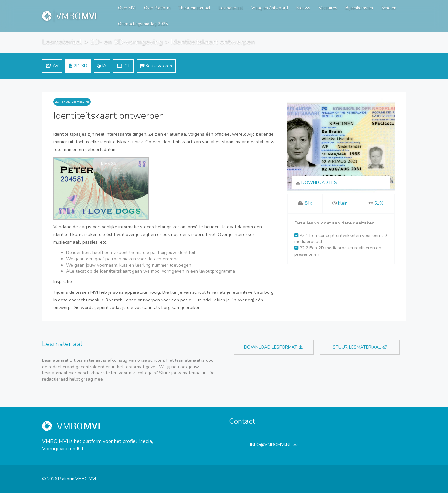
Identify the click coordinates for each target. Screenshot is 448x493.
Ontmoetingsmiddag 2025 (143, 24)
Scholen (389, 8)
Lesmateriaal (231, 8)
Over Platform (157, 8)
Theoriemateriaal (195, 8)
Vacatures (328, 8)
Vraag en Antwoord (270, 8)
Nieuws (303, 8)
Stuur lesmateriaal (360, 347)
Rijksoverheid (380, 105)
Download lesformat (273, 347)
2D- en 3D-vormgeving (127, 42)
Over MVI (127, 8)
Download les (316, 182)
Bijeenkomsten (359, 8)
